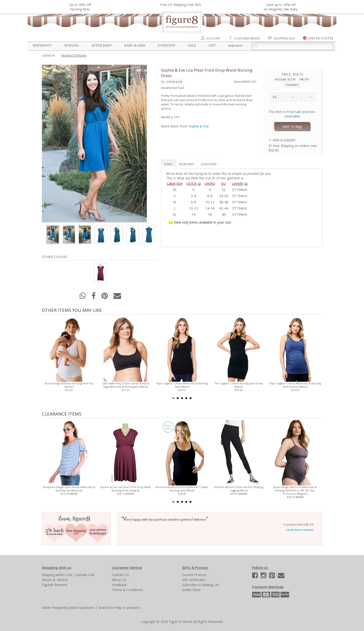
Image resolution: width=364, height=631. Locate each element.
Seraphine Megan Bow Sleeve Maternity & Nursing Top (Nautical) (69, 489)
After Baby (102, 46)
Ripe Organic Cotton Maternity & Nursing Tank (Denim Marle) (295, 385)
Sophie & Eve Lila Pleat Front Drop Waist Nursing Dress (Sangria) (125, 489)
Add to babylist (284, 140)
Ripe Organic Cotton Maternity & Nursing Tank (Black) (182, 385)
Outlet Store (191, 590)
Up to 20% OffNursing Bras (80, 7)
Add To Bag (292, 126)
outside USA (85, 575)
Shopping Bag (284, 38)
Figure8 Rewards (55, 585)
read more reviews (300, 530)
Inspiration (235, 46)
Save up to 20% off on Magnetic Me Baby (281, 7)
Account (213, 38)
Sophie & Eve (174, 82)
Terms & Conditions (127, 590)
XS (275, 97)
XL (311, 97)
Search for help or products (119, 608)
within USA (64, 575)
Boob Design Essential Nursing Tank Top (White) (69, 385)
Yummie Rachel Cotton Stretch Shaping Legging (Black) (239, 489)
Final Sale (294, 112)
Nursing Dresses (74, 55)
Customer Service (247, 38)
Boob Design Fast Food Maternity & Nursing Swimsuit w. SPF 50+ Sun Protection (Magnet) (295, 490)
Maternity (42, 46)
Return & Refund (55, 580)
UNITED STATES (321, 38)
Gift (212, 46)
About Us (119, 580)
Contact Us (120, 575)
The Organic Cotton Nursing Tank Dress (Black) (239, 385)
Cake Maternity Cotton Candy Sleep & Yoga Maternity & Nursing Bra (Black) (126, 385)
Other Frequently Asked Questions (68, 608)
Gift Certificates (194, 580)
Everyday (167, 46)
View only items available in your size (202, 222)
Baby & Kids (135, 46)
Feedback (119, 585)
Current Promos (194, 575)
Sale (192, 46)
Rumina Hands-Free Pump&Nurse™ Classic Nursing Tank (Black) (182, 489)
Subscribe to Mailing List (201, 585)
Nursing (72, 46)
